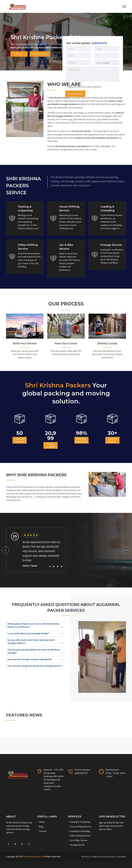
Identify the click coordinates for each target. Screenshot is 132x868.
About (20, 54)
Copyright (121, 857)
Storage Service (111, 245)
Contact (43, 831)
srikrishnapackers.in (33, 857)
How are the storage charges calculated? (30, 659)
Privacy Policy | (109, 857)
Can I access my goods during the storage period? (34, 666)
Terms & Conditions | (91, 857)
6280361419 (99, 43)
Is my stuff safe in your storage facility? (28, 634)
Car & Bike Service (79, 840)
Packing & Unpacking (80, 822)
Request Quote (43, 54)
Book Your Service (25, 343)
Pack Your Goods (66, 343)
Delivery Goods (107, 343)
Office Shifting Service (80, 836)
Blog (41, 827)
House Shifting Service (81, 827)
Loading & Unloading (80, 831)
